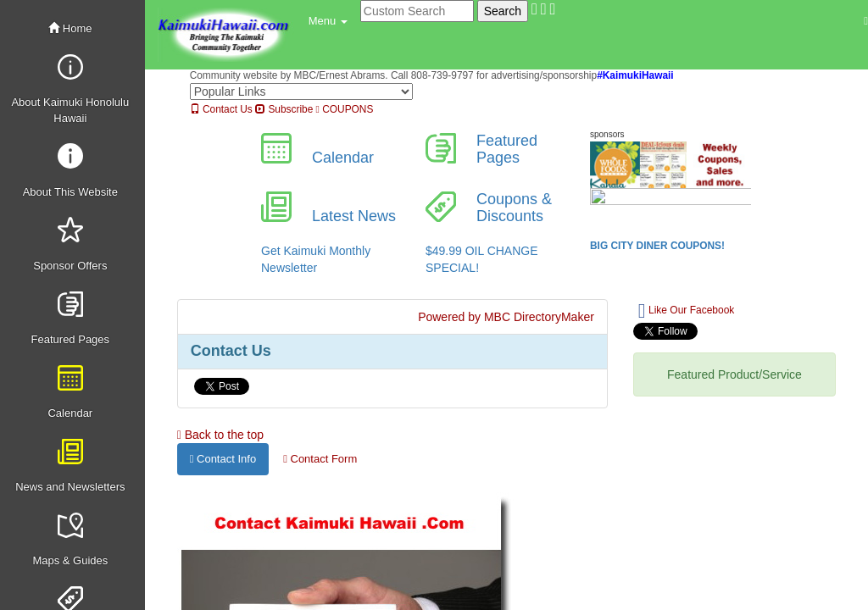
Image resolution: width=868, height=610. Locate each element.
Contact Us (221, 109)
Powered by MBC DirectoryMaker (506, 317)
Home (70, 28)
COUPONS (345, 109)
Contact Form (320, 459)
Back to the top (220, 435)
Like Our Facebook (686, 311)
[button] (328, 21)
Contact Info (223, 459)
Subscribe (284, 109)
